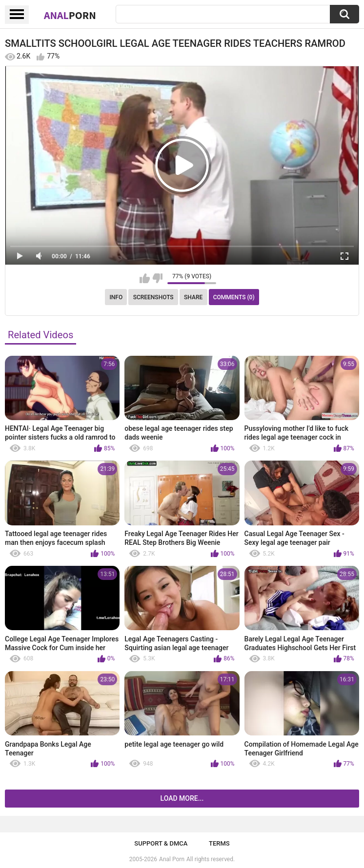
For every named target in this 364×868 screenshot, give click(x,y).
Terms (219, 843)
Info (116, 297)
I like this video (145, 278)
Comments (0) (234, 297)
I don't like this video (157, 278)
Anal (70, 15)
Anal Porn (172, 859)
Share (193, 297)
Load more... (182, 798)
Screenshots (153, 297)
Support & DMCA (161, 843)
